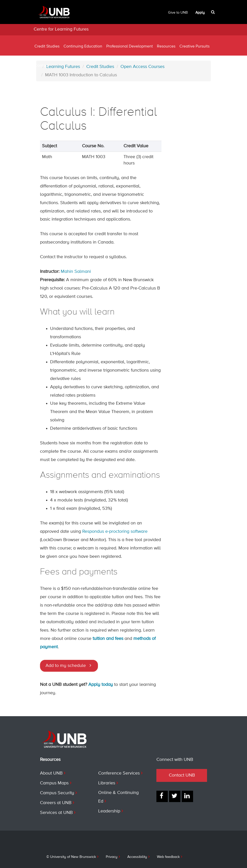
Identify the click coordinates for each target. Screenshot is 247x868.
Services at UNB (56, 813)
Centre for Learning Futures (61, 29)
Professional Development (130, 46)
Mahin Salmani (76, 272)
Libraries (107, 783)
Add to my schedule (66, 666)
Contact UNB (182, 775)
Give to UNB (178, 13)
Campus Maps (54, 783)
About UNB (51, 773)
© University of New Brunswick (71, 857)
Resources (166, 46)
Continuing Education (83, 46)
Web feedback (168, 857)
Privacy (112, 857)
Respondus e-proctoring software (115, 532)
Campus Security (57, 793)
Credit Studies (47, 46)
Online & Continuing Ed (118, 797)
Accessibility (137, 857)
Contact (42, 66)
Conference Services (119, 773)
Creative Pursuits (194, 46)
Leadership (109, 811)
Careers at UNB (56, 803)
